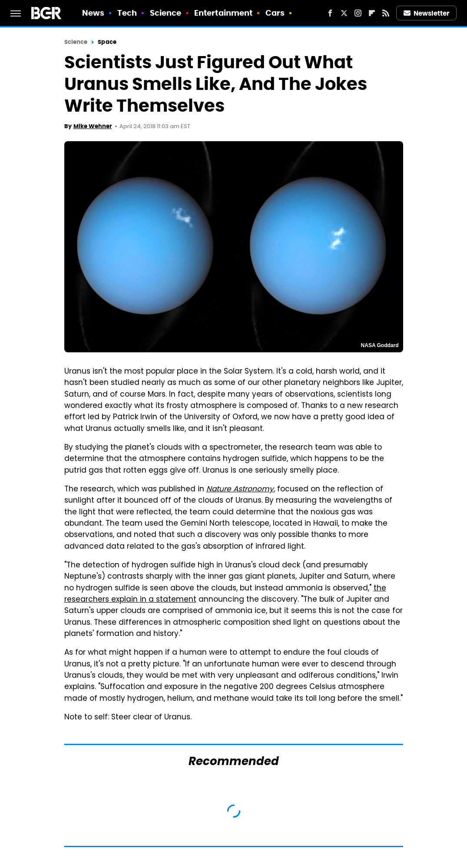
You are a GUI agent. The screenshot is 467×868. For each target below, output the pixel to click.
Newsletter (427, 13)
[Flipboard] (372, 13)
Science (166, 13)
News (93, 13)
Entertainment (223, 13)
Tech (127, 13)
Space (107, 42)
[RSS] (386, 13)
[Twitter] (344, 13)
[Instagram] (358, 13)
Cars (275, 13)
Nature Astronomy (240, 490)
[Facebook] (330, 13)
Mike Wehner (93, 126)
